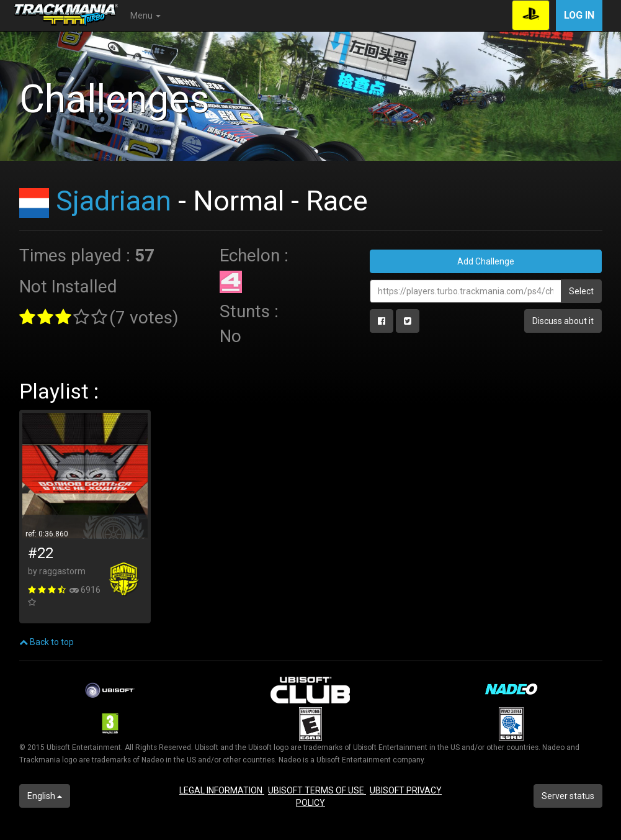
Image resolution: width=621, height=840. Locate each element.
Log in (579, 15)
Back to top (47, 642)
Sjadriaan (114, 201)
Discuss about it (563, 321)
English (45, 796)
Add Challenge (486, 261)
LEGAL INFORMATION (222, 790)
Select (581, 291)
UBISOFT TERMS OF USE (317, 790)
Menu (145, 16)
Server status (568, 796)
